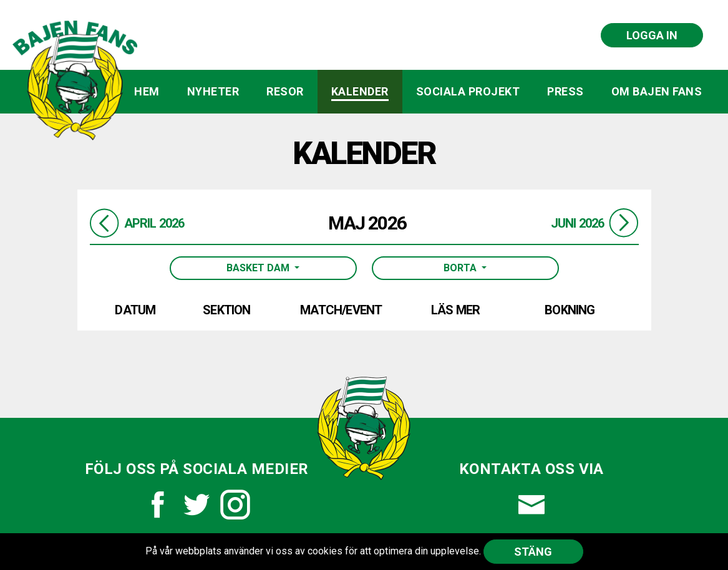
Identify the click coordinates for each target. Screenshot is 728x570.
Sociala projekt (468, 91)
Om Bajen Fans (657, 91)
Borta (461, 268)
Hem (147, 91)
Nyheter (213, 91)
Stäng (533, 552)
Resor (285, 91)
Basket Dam (259, 268)
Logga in (652, 35)
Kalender (360, 91)
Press (565, 91)
